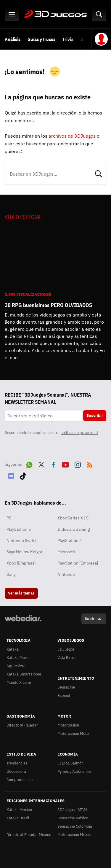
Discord (11, 475)
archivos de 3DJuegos (72, 136)
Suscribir (95, 415)
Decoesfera (16, 771)
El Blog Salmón (70, 763)
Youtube (65, 464)
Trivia (68, 39)
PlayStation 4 (70, 540)
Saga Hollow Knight (24, 552)
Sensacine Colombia (75, 826)
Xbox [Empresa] (21, 563)
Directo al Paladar (22, 725)
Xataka (13, 649)
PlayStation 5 (19, 529)
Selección (90, 39)
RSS (90, 464)
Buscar (99, 173)
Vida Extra (66, 658)
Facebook (53, 464)
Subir (90, 619)
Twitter (41, 464)
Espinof (64, 695)
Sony (11, 574)
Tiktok (23, 475)
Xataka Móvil (18, 658)
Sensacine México (73, 818)
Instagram (78, 464)
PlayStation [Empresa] (78, 563)
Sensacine (66, 687)
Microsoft (66, 552)
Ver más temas (21, 593)
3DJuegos (56, 14)
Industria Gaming (74, 529)
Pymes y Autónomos (74, 771)
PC (9, 518)
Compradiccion (20, 780)
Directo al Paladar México (29, 835)
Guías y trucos (41, 39)
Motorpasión (68, 725)
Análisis (13, 39)
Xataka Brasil (18, 818)
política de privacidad (79, 433)
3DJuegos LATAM (72, 810)
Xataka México (19, 810)
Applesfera (16, 666)
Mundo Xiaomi (19, 682)
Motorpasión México (75, 835)
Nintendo (66, 574)
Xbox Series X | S (73, 518)
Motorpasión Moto (73, 733)
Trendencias (17, 763)
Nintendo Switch (22, 540)
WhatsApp (29, 464)
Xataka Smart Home (24, 674)
